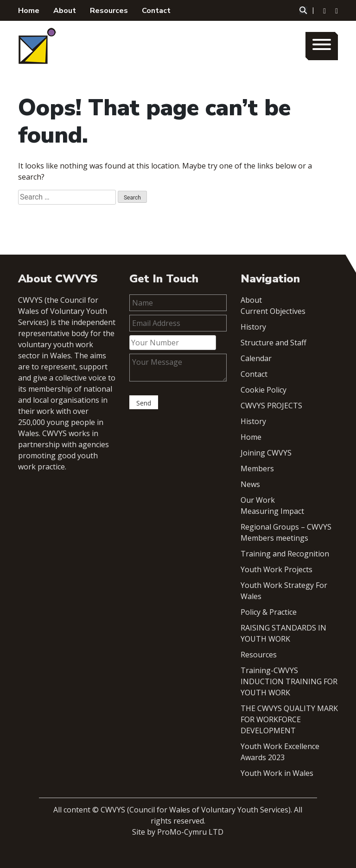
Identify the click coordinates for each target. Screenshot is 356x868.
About (65, 11)
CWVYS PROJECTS (271, 406)
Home (29, 11)
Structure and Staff (273, 343)
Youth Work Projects (277, 569)
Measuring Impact (272, 511)
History (253, 327)
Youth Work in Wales (277, 773)
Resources (109, 11)
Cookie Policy (264, 390)
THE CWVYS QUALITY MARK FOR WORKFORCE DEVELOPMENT (289, 719)
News (250, 484)
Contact (156, 11)
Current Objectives (273, 311)
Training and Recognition (285, 554)
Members (257, 468)
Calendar (256, 358)
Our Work (258, 500)
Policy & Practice (269, 612)
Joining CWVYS (266, 453)
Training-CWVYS (269, 670)
